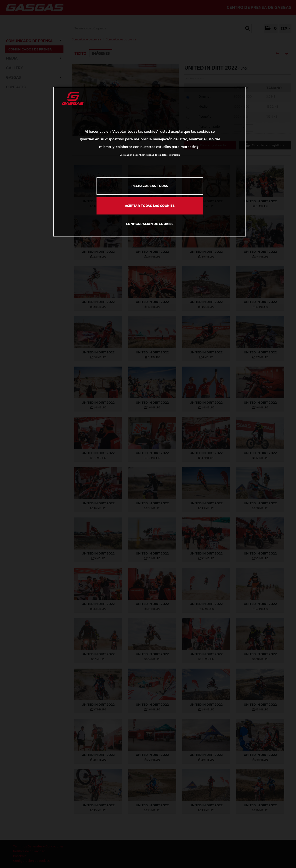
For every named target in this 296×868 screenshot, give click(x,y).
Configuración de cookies (150, 224)
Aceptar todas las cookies (150, 206)
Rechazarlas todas (150, 186)
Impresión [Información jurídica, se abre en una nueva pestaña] (174, 155)
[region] (150, 162)
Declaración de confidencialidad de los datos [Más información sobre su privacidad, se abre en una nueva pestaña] (144, 155)
